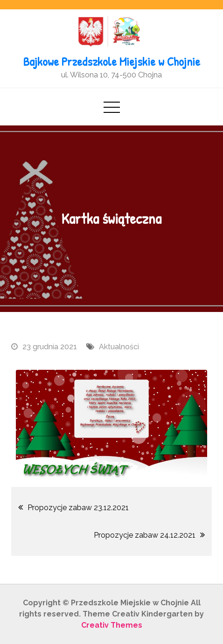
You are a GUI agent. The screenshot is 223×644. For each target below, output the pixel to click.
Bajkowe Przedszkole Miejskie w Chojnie (112, 61)
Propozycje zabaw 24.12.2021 (145, 535)
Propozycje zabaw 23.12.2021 (78, 508)
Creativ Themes (112, 625)
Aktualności (119, 347)
